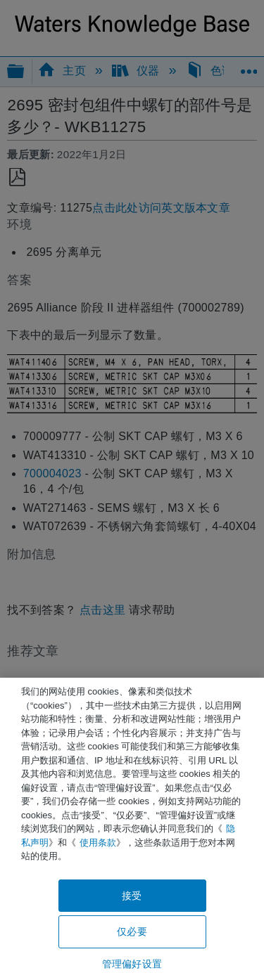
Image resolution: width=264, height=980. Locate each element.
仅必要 (132, 931)
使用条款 (98, 843)
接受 (132, 896)
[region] (132, 829)
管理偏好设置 (132, 964)
